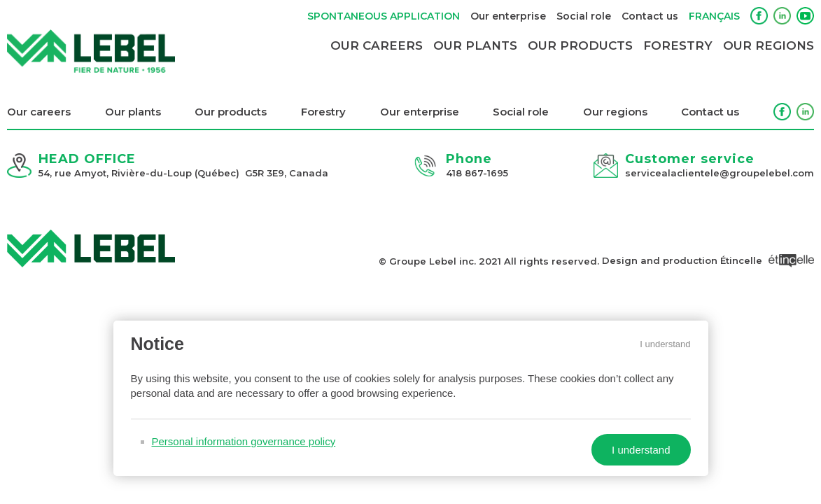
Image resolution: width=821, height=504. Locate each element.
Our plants (475, 45)
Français (714, 16)
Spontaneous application (384, 16)
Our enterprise (508, 16)
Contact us (650, 16)
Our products (580, 45)
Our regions (769, 45)
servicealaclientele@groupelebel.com (720, 173)
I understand (667, 343)
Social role (584, 16)
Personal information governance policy (242, 441)
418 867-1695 (477, 173)
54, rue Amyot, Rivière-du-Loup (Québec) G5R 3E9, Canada (183, 173)
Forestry (678, 45)
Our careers (377, 45)
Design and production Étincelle (708, 260)
